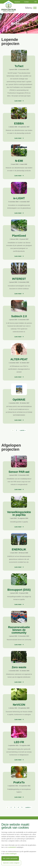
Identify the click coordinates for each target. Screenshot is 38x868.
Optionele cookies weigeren (11, 863)
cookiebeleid (12, 847)
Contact (26, 2)
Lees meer (18, 101)
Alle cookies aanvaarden (10, 858)
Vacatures (17, 2)
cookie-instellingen (11, 854)
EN (36, 2)
